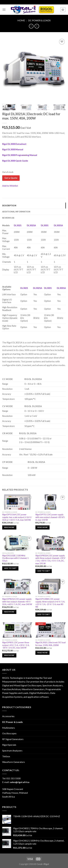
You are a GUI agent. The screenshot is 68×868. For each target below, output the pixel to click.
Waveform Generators (14, 762)
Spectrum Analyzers (12, 751)
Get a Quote (11, 178)
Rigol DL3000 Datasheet (14, 144)
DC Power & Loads (39, 20)
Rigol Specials (9, 745)
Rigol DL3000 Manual (13, 149)
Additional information (16, 212)
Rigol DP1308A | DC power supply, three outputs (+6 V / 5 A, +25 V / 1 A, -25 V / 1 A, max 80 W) (50, 603)
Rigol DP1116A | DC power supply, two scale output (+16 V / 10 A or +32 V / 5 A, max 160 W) (17, 517)
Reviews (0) (8, 218)
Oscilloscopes (9, 733)
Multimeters (9, 728)
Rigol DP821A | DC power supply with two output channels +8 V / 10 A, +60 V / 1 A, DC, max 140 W (17, 602)
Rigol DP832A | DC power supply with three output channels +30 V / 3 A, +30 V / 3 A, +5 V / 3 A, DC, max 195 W (50, 559)
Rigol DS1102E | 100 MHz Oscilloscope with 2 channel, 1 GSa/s (15, 558)
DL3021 (18, 225)
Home (21, 20)
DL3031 (45, 225)
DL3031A (58, 225)
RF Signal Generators (13, 739)
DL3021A (31, 225)
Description (9, 206)
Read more (9, 527)
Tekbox (6, 756)
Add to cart (10, 568)
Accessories (8, 716)
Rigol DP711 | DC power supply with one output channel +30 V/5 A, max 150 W (50, 517)
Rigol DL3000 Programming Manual (20, 155)
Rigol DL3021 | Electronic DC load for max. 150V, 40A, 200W (50, 644)
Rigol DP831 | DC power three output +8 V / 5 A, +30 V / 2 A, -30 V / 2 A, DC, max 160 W (16, 645)
